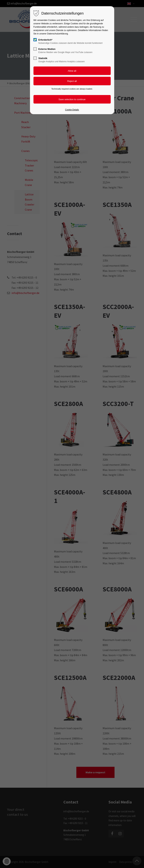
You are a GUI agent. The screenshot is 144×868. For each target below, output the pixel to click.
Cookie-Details (72, 110)
